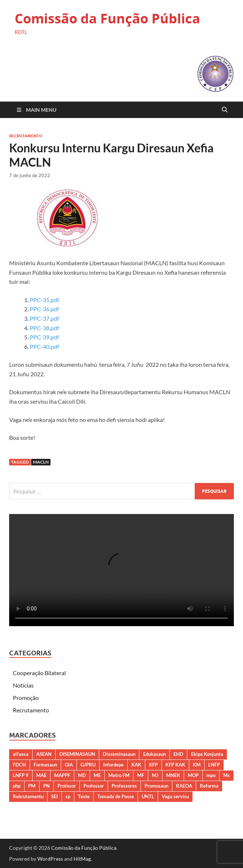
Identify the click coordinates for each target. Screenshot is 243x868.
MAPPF (62, 775)
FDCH (19, 765)
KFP (153, 765)
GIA (69, 765)
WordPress (50, 859)
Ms (227, 775)
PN (46, 786)
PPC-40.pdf (44, 347)
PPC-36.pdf (44, 309)
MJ (155, 775)
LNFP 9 (21, 775)
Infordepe (113, 765)
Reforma (209, 786)
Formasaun (45, 765)
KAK (136, 765)
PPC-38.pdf (44, 328)
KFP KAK (175, 765)
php (17, 786)
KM (197, 765)
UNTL (148, 796)
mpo (211, 775)
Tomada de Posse (116, 796)
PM (32, 786)
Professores (124, 786)
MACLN (41, 462)
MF (141, 775)
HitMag (82, 859)
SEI (55, 796)
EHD (178, 754)
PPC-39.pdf (44, 337)
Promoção (26, 698)
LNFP (214, 765)
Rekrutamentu (28, 796)
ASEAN (44, 754)
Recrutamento (26, 136)
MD (82, 775)
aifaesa (21, 754)
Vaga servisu (175, 796)
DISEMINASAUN (77, 754)
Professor (94, 786)
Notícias (23, 685)
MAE (41, 775)
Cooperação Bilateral (39, 673)
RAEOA (184, 786)
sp (68, 796)
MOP (193, 775)
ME (97, 775)
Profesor (67, 786)
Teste (84, 796)
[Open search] (225, 110)
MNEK (173, 775)
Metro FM (119, 775)
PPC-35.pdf (44, 300)
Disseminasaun (119, 754)
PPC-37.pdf (44, 318)
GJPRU (88, 765)
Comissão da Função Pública (107, 18)
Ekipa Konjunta (207, 754)
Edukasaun (154, 754)
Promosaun (156, 786)
